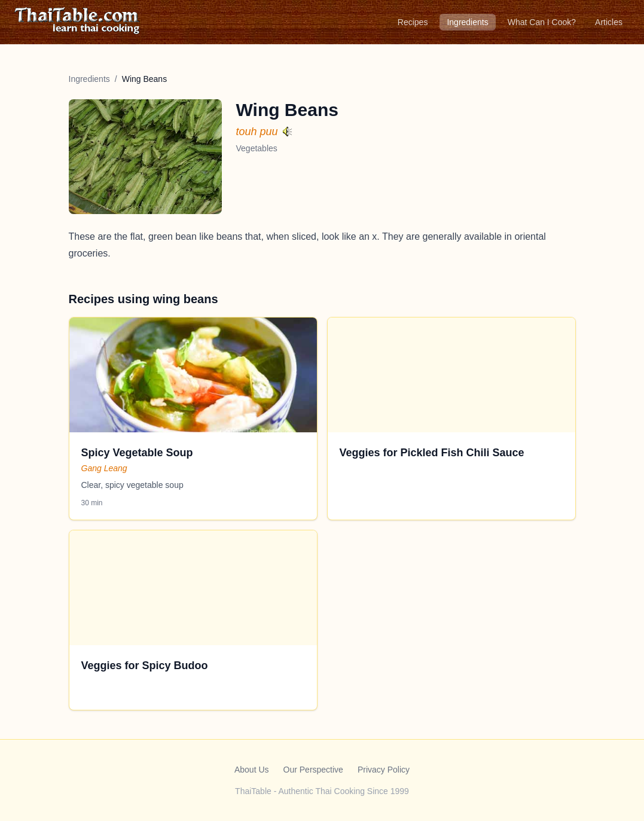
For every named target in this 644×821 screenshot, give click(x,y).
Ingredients (467, 22)
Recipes (413, 22)
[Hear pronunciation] (288, 131)
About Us (252, 770)
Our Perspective (313, 770)
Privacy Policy (384, 770)
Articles (609, 22)
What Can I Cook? (542, 22)
